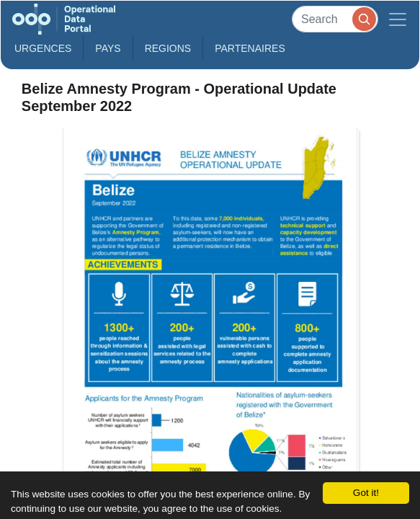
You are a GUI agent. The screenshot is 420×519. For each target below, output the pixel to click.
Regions (168, 48)
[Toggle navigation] (398, 19)
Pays (108, 48)
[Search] (335, 19)
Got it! (366, 493)
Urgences (43, 48)
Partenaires (250, 48)
